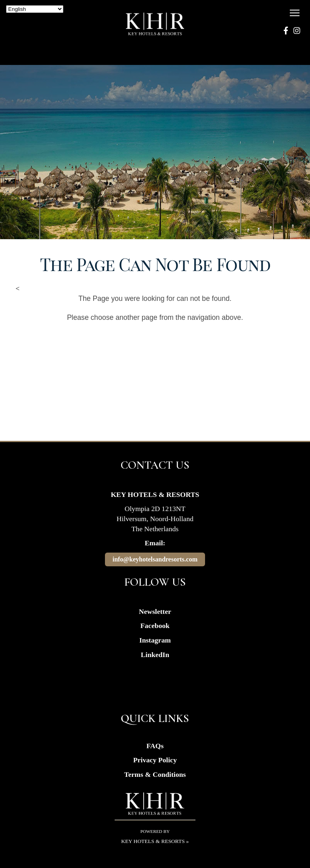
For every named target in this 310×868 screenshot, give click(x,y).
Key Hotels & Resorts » (155, 841)
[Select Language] (35, 9)
